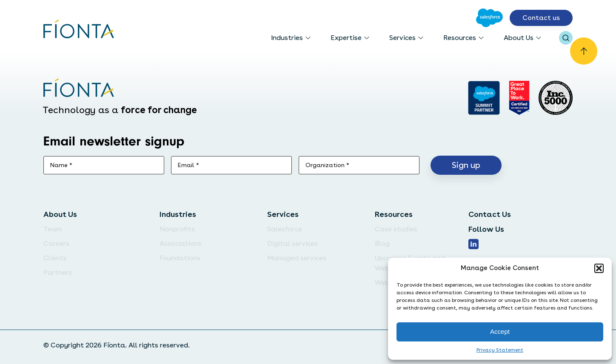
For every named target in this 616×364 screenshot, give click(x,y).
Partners (58, 272)
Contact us (541, 18)
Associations (181, 243)
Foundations (180, 258)
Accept (500, 331)
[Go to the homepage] (79, 30)
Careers (56, 243)
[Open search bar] (566, 38)
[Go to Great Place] (519, 98)
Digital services (292, 243)
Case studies (396, 229)
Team (53, 229)
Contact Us (490, 214)
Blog (382, 243)
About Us (519, 38)
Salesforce (285, 229)
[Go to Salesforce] (489, 18)
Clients (55, 258)
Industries (287, 38)
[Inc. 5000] (556, 98)
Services (402, 38)
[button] (599, 268)
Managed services (297, 258)
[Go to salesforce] (484, 98)
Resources (460, 38)
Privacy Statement (500, 350)
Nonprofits (177, 229)
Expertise (346, 38)
